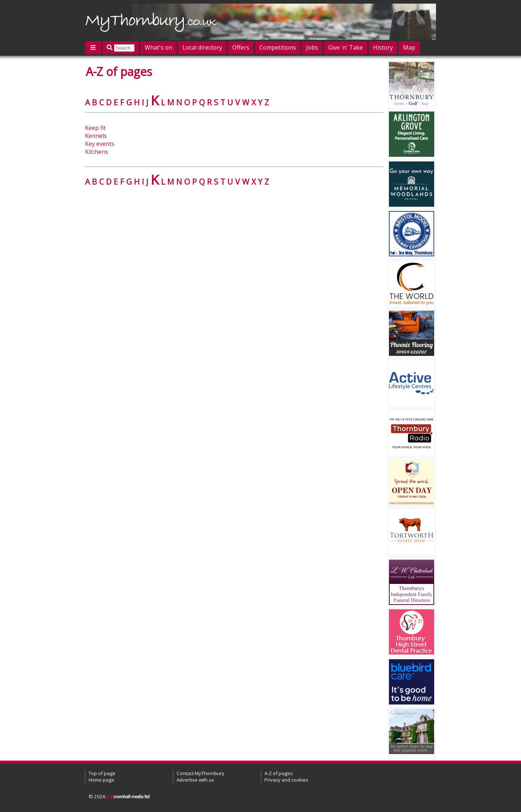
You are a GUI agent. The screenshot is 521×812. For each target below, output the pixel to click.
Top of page (102, 773)
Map (409, 47)
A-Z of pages (279, 773)
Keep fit (95, 128)
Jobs (312, 47)
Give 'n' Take (346, 47)
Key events (100, 144)
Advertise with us (195, 780)
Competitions (278, 47)
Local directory (202, 47)
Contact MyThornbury (200, 773)
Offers (241, 47)
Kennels (96, 136)
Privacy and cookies (286, 780)
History (383, 47)
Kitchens (97, 152)
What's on (158, 47)
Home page (101, 780)
